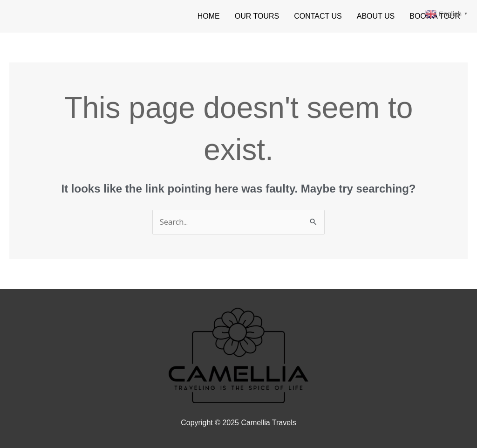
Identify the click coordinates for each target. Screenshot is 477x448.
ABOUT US (376, 16)
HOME (209, 16)
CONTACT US (318, 16)
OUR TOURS (257, 16)
